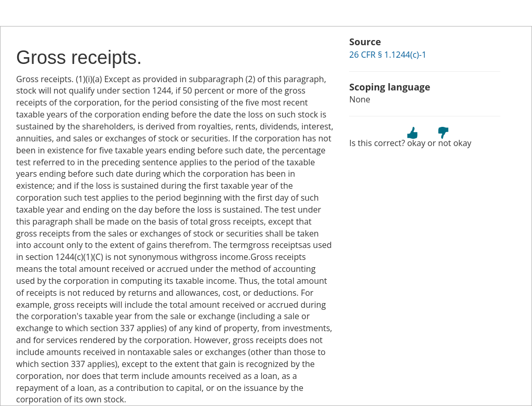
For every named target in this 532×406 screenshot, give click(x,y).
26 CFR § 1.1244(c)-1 (388, 55)
